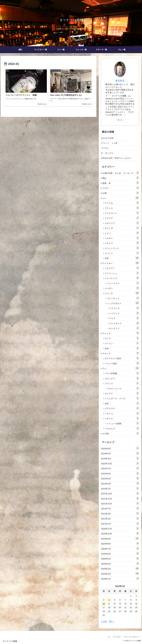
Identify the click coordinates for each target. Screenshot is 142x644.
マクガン (105, 148)
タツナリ (120, 81)
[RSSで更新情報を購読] (122, 120)
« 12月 (104, 621)
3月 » (111, 621)
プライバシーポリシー (132, 637)
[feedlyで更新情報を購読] (118, 120)
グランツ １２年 (109, 143)
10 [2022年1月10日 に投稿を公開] (104, 604)
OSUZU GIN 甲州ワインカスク (116, 158)
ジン (109, 637)
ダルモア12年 (107, 138)
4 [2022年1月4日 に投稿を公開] (109, 600)
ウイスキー (117, 637)
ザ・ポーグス (107, 153)
